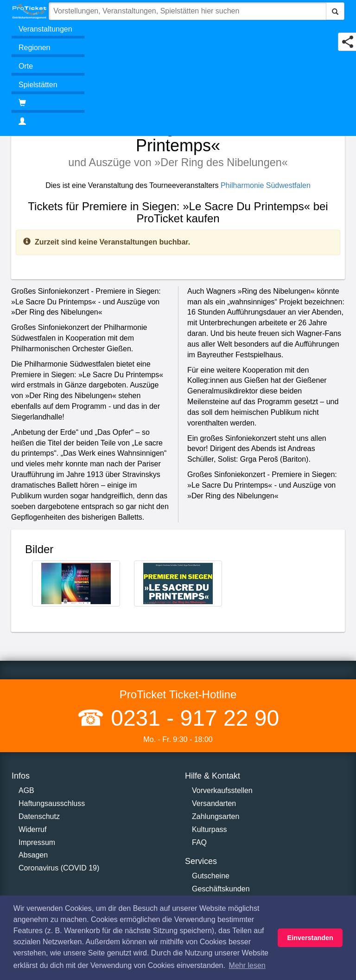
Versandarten (214, 803)
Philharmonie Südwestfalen (266, 185)
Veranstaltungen (45, 29)
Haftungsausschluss (52, 803)
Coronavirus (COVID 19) (59, 868)
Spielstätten (38, 85)
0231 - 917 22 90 (192, 718)
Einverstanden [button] (310, 938)
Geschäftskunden (221, 889)
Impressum (37, 842)
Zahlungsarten (216, 816)
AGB (26, 790)
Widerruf (32, 829)
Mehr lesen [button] (247, 965)
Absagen (33, 855)
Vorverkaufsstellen (222, 790)
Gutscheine (211, 876)
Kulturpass (210, 829)
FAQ (199, 842)
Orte (26, 66)
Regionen (35, 48)
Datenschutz (39, 816)
